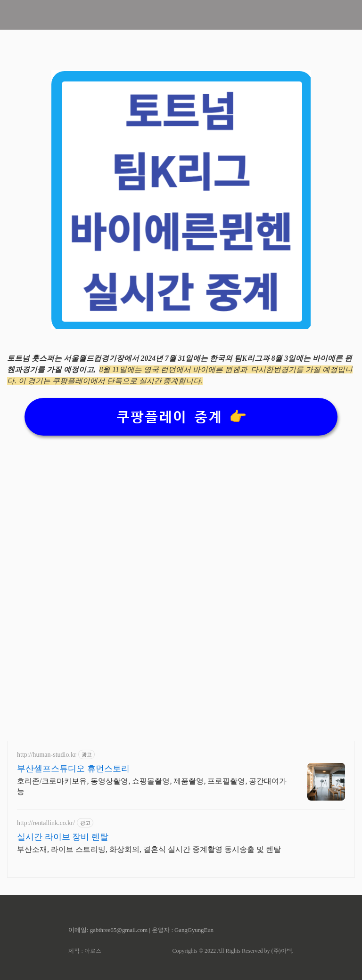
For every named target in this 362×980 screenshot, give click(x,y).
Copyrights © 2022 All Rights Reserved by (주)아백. (233, 951)
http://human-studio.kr (47, 755)
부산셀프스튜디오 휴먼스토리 (73, 769)
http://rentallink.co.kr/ (46, 823)
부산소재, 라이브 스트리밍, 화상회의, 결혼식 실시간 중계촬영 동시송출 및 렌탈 (149, 849)
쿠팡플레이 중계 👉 (181, 417)
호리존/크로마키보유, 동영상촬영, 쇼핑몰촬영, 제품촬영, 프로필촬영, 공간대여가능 (152, 786)
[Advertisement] (181, 513)
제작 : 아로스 (85, 951)
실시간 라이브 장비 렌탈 (63, 837)
